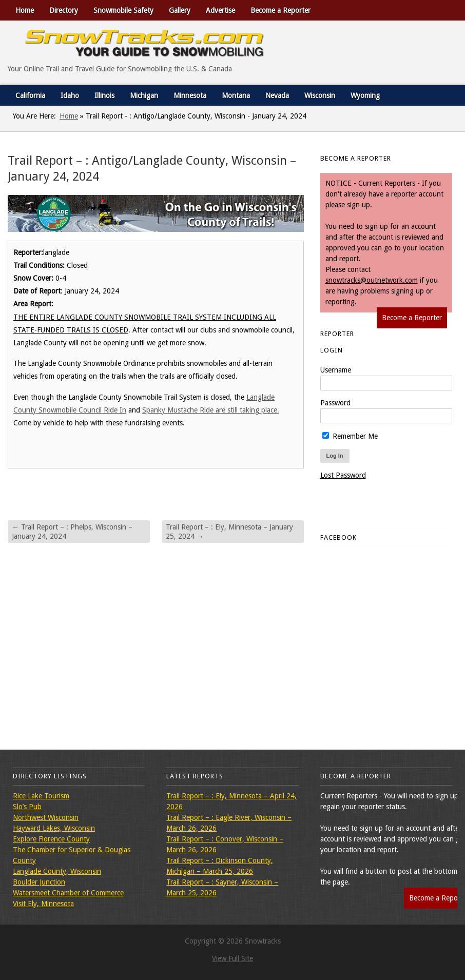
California (30, 95)
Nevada (277, 95)
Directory (64, 10)
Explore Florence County (51, 839)
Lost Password (343, 475)
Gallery (180, 10)
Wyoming (365, 95)
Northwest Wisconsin (46, 817)
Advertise (220, 10)
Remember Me (350, 436)
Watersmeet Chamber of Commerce (68, 893)
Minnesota (190, 95)
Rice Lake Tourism (41, 796)
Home (25, 10)
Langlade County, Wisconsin (57, 871)
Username (336, 370)
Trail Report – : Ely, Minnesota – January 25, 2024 (229, 532)
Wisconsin (320, 95)
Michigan (144, 95)
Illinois (104, 95)
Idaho (70, 95)
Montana (236, 95)
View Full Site (232, 958)
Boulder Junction (39, 882)
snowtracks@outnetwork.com (372, 280)
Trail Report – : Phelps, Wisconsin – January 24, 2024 (72, 532)
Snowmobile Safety (123, 10)
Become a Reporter (280, 10)
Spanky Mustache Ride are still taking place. (211, 410)
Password (335, 403)
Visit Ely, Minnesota (43, 904)
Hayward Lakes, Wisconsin (54, 828)
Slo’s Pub (27, 807)
